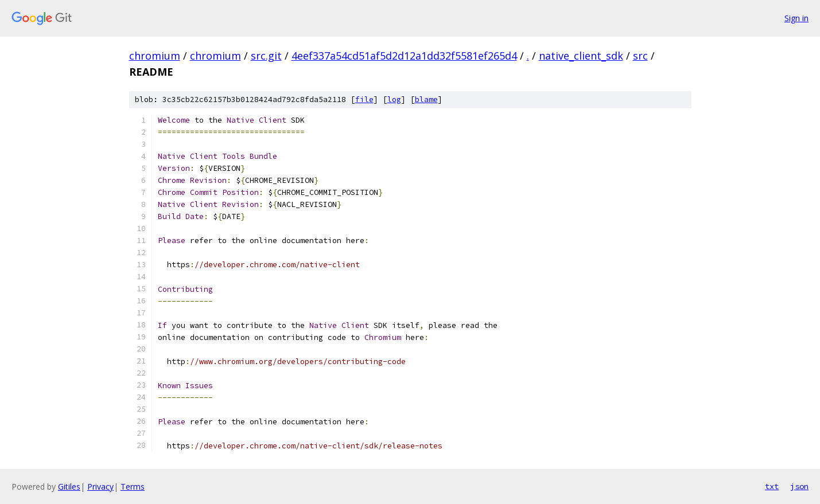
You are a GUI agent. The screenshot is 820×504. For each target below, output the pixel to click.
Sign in (796, 18)
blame (426, 99)
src (640, 56)
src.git (266, 56)
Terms (133, 487)
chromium (155, 56)
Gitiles (69, 487)
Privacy (100, 487)
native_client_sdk (581, 56)
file (364, 99)
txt (772, 486)
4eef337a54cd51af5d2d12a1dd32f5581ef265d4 (404, 56)
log (394, 99)
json (799, 486)
